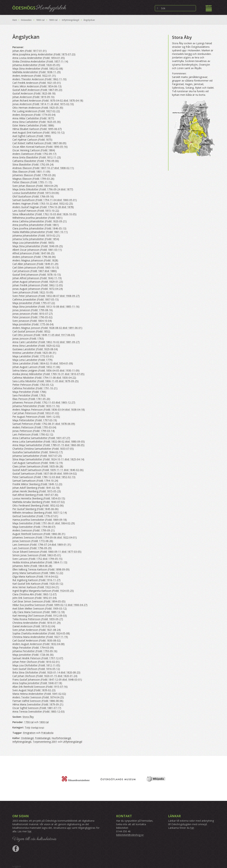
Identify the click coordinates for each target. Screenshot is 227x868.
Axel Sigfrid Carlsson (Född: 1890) (32, 136)
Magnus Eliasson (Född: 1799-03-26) (33, 179)
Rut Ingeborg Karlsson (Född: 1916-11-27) (36, 580)
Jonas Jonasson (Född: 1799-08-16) (33, 310)
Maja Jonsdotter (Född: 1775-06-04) (33, 324)
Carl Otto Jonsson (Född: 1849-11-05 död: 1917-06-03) (44, 335)
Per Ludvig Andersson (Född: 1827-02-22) (36, 111)
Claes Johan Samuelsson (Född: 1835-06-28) (38, 466)
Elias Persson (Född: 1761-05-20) (31, 399)
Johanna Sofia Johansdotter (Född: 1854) (36, 239)
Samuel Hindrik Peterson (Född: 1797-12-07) (38, 658)
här (30, 831)
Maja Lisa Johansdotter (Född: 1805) (33, 243)
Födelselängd (43, 738)
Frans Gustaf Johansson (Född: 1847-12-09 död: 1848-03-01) (47, 679)
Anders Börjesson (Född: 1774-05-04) (34, 115)
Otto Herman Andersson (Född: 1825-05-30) (38, 108)
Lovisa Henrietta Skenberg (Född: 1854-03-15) (39, 498)
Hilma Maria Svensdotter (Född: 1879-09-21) (38, 704)
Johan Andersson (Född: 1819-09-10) (33, 97)
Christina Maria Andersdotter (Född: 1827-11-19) (40, 637)
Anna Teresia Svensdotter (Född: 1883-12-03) (38, 711)
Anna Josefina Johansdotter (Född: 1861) (36, 225)
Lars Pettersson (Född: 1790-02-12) (33, 434)
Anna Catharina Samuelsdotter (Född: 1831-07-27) (41, 438)
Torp (27, 727)
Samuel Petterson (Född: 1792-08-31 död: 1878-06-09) (44, 424)
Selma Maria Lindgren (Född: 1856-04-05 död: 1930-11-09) (46, 370)
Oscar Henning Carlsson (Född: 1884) (34, 150)
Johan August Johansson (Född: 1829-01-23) (38, 282)
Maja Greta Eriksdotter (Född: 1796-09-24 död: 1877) (43, 189)
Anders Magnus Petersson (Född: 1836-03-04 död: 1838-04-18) (49, 409)
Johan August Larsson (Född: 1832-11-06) (36, 367)
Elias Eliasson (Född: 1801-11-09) (31, 171)
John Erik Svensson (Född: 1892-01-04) (34, 598)
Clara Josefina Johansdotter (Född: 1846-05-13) (39, 228)
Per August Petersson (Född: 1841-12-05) (36, 417)
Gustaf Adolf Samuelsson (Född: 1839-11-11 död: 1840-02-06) (48, 470)
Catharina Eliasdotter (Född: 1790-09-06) (36, 161)
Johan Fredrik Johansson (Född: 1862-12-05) (38, 285)
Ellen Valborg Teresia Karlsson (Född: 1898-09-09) (41, 569)
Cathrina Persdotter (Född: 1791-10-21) (35, 388)
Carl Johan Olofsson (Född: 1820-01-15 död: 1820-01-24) (45, 676)
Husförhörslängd (61, 738)
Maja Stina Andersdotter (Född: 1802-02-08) (38, 68)
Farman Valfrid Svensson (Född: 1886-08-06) (38, 701)
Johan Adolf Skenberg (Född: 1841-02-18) (36, 488)
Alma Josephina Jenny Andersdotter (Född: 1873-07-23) (44, 54)
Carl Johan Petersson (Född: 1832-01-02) (36, 413)
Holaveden (26, 20)
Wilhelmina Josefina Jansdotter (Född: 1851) (37, 218)
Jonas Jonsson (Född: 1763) (28, 338)
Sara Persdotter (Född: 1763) (29, 395)
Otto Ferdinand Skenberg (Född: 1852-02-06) (38, 505)
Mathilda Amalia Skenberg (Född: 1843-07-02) (39, 502)
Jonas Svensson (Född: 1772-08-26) (33, 541)
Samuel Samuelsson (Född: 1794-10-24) (35, 481)
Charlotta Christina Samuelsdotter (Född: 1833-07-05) (43, 449)
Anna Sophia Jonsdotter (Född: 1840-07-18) (37, 683)
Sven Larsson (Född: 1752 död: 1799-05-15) (37, 559)
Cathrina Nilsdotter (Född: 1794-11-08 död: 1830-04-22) (44, 378)
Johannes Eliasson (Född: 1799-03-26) (34, 175)
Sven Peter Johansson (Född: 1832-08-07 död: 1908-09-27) (46, 296)
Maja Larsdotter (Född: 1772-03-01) (33, 356)
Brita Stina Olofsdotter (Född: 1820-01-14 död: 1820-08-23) (46, 672)
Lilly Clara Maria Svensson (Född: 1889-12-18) (39, 612)
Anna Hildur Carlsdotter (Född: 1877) (33, 118)
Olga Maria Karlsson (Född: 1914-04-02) (35, 576)
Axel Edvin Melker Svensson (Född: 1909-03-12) (40, 608)
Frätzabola (47, 733)
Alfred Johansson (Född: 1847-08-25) (33, 253)
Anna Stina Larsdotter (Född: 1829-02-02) (36, 346)
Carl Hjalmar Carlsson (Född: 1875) (32, 140)
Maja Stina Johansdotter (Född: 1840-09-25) (38, 246)
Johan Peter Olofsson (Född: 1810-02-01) (36, 662)
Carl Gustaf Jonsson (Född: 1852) (31, 331)
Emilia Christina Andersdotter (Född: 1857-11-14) (40, 61)
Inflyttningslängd (70, 20)
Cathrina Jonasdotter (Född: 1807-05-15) (36, 299)
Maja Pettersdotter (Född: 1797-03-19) (35, 420)
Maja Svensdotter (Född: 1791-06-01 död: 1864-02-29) (44, 523)
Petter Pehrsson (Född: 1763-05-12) (33, 385)
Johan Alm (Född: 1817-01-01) (30, 51)
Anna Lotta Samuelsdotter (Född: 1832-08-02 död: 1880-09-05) (49, 441)
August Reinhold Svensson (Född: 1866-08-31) (39, 534)
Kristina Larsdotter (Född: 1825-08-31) (34, 353)
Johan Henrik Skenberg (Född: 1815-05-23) (37, 491)
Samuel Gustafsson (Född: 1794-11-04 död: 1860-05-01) (45, 200)
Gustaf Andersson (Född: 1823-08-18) (34, 93)
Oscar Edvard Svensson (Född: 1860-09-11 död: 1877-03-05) (47, 552)
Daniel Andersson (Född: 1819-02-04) (34, 626)
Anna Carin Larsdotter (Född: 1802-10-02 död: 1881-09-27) (46, 342)
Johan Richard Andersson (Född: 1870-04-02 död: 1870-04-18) (48, 100)
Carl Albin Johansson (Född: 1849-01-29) (35, 264)
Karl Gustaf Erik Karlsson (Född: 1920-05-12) (38, 584)
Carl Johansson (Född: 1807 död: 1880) (35, 271)
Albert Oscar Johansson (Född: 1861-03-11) (37, 250)
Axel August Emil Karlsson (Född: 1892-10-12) (38, 132)
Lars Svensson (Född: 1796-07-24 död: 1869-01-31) (42, 544)
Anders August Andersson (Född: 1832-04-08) (38, 644)
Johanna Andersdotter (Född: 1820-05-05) (36, 65)
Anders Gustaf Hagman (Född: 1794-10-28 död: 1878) (43, 207)
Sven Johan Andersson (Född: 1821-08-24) (37, 630)
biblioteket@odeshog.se (130, 835)
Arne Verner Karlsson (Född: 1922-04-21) (36, 587)
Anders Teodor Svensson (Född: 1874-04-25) (38, 697)
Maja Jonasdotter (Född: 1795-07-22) (34, 303)
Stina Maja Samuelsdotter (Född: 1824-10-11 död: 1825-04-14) (48, 459)
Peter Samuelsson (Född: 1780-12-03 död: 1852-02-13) (44, 477)
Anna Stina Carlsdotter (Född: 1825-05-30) (37, 122)
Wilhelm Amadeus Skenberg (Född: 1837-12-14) (40, 513)
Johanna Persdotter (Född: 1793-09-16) (35, 651)
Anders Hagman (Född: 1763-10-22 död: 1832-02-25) (43, 203)
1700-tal (29, 722)
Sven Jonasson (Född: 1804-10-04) (32, 321)
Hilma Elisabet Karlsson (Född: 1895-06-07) (37, 129)
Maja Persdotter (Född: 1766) (29, 392)
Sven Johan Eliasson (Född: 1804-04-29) (35, 186)
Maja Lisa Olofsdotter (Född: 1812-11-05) (36, 665)
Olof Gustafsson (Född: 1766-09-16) (33, 196)
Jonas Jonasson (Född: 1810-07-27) (33, 314)
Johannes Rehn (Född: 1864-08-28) (32, 566)
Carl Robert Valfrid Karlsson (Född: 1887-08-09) (39, 143)
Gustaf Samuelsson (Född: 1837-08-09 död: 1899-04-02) (45, 473)
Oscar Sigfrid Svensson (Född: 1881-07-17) (37, 708)
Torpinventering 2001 (45, 742)
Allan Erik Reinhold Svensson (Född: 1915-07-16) (40, 687)
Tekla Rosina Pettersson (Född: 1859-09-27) (38, 619)
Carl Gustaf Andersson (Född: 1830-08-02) (37, 640)
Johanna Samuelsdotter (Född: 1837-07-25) (37, 456)
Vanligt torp (38, 728)
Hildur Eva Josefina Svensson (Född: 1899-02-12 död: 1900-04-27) (50, 605)
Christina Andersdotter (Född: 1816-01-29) (37, 623)
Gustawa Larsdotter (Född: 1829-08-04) (35, 349)
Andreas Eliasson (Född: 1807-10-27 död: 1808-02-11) (43, 168)
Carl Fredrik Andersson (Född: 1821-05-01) (37, 83)
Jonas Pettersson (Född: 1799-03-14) (34, 431)
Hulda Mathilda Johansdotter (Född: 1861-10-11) (40, 232)
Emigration (29, 733)
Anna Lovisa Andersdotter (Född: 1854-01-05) (39, 58)
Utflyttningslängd (72, 742)
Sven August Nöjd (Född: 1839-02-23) (34, 690)
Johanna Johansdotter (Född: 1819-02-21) (36, 235)
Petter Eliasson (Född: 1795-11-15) (32, 182)
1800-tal (40, 20)
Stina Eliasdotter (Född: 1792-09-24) (33, 164)
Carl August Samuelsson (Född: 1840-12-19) (38, 463)
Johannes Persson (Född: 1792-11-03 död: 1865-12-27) (44, 402)
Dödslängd (27, 738)
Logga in (17, 866)
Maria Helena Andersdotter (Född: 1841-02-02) (39, 694)
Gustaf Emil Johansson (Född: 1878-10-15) (37, 275)
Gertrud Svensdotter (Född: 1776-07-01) (35, 516)
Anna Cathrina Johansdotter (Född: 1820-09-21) (40, 221)
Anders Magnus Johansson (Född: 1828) (35, 260)
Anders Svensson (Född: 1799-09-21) (34, 530)
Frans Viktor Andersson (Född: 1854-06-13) (37, 86)
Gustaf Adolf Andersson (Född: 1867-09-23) (37, 90)
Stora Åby (28, 717)
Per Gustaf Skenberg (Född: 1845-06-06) (35, 509)
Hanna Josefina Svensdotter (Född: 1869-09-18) (40, 520)
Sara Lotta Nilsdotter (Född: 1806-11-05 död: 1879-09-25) (45, 381)
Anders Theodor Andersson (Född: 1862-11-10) (39, 79)
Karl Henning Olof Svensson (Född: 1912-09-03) (40, 616)
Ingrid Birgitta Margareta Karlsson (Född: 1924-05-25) (43, 591)
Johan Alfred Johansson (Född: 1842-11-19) (37, 278)
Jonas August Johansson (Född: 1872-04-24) (38, 289)
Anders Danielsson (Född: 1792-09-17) (34, 154)
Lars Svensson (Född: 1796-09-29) (32, 548)
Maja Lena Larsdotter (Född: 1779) (32, 360)
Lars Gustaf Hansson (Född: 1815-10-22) (36, 211)
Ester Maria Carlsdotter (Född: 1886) (33, 125)
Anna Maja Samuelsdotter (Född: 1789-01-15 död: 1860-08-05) (48, 445)
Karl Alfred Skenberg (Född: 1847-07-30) (35, 495)
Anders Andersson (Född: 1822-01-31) (34, 76)
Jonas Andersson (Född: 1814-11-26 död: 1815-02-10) (43, 104)
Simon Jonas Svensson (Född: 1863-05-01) (37, 555)
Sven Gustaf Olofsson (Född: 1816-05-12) (36, 669)
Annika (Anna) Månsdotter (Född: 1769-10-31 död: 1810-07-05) (48, 374)
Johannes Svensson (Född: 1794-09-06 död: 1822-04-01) (45, 537)
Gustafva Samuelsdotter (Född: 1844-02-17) (38, 452)
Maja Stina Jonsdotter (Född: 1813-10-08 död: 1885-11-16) (46, 306)
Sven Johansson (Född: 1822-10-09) (33, 292)
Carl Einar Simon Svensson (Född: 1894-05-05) (39, 601)
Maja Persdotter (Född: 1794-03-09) (33, 647)
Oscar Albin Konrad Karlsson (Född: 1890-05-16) (40, 147)
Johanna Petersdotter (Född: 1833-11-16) (36, 406)
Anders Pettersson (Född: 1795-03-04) (34, 427)
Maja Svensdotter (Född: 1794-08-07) (34, 527)
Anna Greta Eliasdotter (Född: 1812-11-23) (37, 157)
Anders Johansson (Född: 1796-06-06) (34, 257)
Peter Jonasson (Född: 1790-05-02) (32, 317)
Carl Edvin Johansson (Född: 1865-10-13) (36, 267)
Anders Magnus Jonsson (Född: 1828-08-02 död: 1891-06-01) (47, 328)
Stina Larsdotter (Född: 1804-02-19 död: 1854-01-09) (43, 363)
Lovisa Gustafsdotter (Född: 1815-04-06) (36, 193)
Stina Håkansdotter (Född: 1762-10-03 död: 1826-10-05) (44, 214)
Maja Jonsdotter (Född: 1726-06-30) (33, 655)
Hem (15, 20)
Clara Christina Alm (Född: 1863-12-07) (34, 594)
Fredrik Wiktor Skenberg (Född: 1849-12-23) (37, 484)
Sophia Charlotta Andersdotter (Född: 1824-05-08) (41, 633)
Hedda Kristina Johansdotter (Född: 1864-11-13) (40, 562)
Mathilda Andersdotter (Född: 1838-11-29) (37, 72)
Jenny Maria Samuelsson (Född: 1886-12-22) (38, 573)
